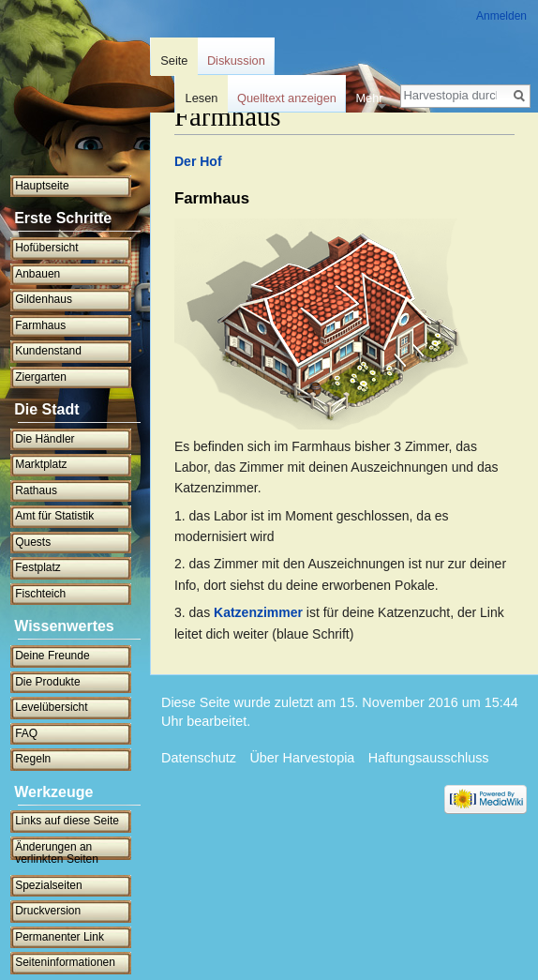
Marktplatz (41, 464)
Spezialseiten (48, 885)
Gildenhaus (44, 299)
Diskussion (236, 60)
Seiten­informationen (65, 962)
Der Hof (198, 161)
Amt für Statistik (54, 516)
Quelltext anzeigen (287, 98)
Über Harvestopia (302, 758)
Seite (174, 60)
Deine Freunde (52, 656)
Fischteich (40, 594)
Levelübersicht (51, 707)
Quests (33, 542)
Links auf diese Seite (67, 821)
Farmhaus (40, 325)
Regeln (33, 759)
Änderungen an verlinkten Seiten (57, 853)
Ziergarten (41, 377)
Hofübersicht (46, 248)
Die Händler (45, 439)
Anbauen (37, 274)
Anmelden (501, 16)
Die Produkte (47, 682)
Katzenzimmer (258, 612)
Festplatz (38, 567)
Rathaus (36, 490)
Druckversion (48, 911)
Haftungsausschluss (429, 758)
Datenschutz (199, 758)
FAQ (26, 733)
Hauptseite (42, 186)
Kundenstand (48, 351)
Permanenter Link (60, 937)
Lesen (202, 98)
